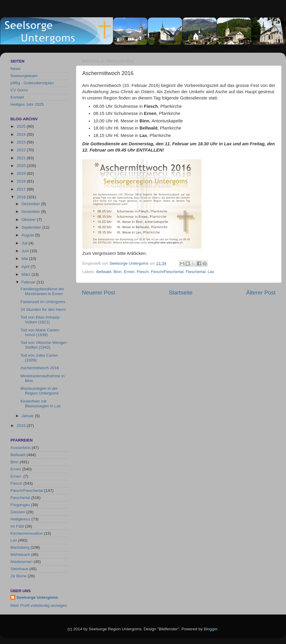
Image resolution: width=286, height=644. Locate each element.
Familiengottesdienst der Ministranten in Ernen (42, 291)
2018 (22, 181)
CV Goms (19, 90)
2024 (22, 134)
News (15, 69)
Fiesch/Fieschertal (167, 272)
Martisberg (20, 547)
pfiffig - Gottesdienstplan (32, 83)
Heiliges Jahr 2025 (27, 104)
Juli (25, 243)
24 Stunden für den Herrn (43, 309)
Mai (25, 259)
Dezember (31, 204)
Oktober (29, 220)
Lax (211, 272)
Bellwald (104, 272)
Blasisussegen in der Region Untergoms (40, 391)
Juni (26, 251)
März (27, 274)
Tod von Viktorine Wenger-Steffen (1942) (44, 345)
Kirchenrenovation (27, 533)
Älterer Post (261, 293)
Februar (29, 282)
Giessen (18, 512)
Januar (28, 416)
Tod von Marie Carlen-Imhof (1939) (40, 332)
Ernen (129, 272)
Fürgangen (20, 505)
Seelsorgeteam (24, 76)
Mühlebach (20, 555)
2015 (22, 426)
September (32, 227)
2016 (22, 197)
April (26, 267)
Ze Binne (18, 576)
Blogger (211, 629)
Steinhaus (19, 569)
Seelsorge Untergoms (37, 597)
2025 (22, 126)
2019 (22, 173)
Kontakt (17, 97)
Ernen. (16, 476)
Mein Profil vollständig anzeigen (39, 605)
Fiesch (143, 272)
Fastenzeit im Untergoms (43, 302)
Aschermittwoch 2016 (40, 368)
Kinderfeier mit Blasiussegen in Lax (41, 404)
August (28, 235)
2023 (22, 142)
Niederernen (21, 562)
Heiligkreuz (20, 519)
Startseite (181, 293)
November (31, 212)
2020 (22, 166)
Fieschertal (196, 272)
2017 (22, 189)
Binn (118, 272)
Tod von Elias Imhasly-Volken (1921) (41, 320)
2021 (22, 158)
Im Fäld (17, 526)
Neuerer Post (98, 293)
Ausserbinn (21, 448)
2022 (22, 150)
